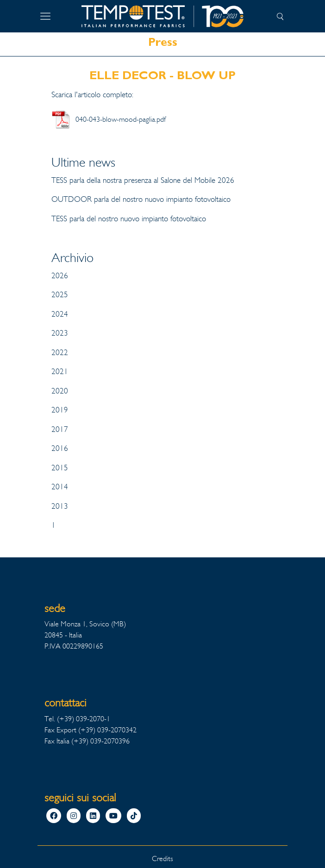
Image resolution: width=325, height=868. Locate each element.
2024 (60, 314)
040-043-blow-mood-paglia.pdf (121, 119)
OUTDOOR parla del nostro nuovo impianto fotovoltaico (141, 199)
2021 (60, 372)
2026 (60, 276)
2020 (60, 391)
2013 (60, 506)
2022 (60, 353)
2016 (60, 448)
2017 (60, 429)
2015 (60, 468)
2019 (60, 410)
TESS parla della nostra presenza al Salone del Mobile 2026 (143, 180)
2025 (60, 295)
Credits (162, 859)
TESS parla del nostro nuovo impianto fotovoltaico (129, 219)
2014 (60, 487)
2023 (60, 333)
